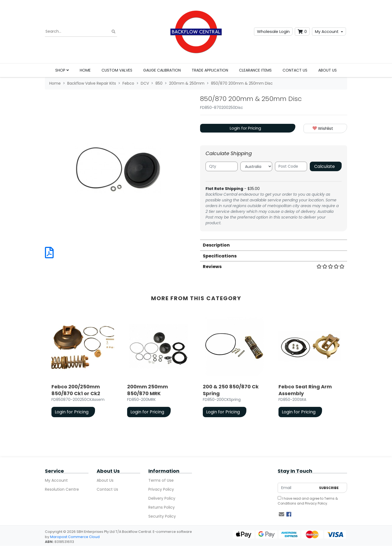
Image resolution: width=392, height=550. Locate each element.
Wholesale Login (273, 31)
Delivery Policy (162, 498)
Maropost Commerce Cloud (75, 537)
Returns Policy (162, 507)
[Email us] (281, 514)
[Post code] (291, 166)
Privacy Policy (161, 489)
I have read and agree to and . (308, 501)
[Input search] (81, 32)
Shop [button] (62, 70)
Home (85, 70)
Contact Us (295, 70)
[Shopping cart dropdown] (302, 32)
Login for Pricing (245, 128)
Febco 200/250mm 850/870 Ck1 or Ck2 (76, 390)
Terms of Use (161, 480)
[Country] (256, 166)
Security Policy (162, 516)
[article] (83, 367)
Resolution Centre (62, 489)
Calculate (324, 166)
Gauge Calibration (162, 70)
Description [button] (216, 245)
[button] (325, 129)
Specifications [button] (220, 256)
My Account (327, 31)
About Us (327, 70)
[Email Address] (297, 488)
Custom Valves (117, 70)
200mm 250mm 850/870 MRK (148, 390)
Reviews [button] (274, 267)
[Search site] (114, 32)
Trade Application (210, 70)
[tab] (274, 245)
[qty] (222, 166)
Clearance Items (255, 70)
